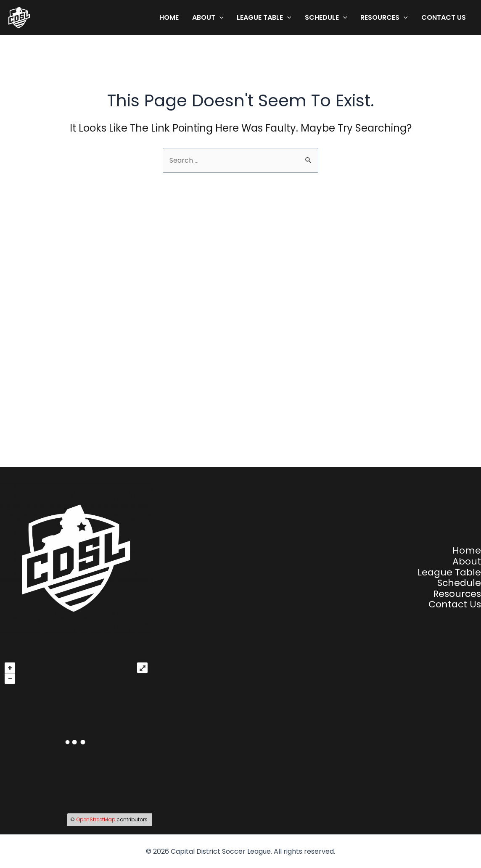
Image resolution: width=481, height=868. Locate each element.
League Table (264, 18)
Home (169, 17)
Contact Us (444, 17)
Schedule (326, 18)
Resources (384, 18)
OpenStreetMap (96, 819)
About (208, 18)
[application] (219, 18)
